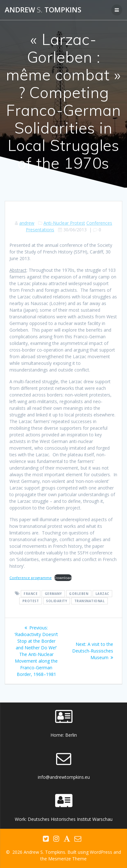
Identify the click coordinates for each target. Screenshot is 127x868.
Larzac (102, 594)
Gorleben (79, 594)
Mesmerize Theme (67, 859)
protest (31, 601)
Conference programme (31, 578)
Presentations (40, 230)
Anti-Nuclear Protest (64, 223)
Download (63, 578)
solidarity (57, 601)
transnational (90, 601)
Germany (53, 594)
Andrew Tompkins (43, 10)
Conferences (99, 223)
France (31, 594)
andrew (27, 223)
